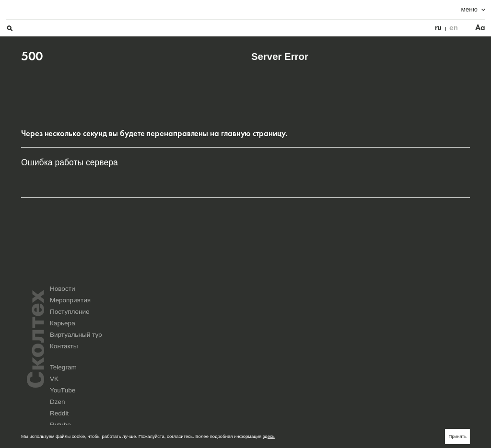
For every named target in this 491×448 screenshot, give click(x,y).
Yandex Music (378, 366)
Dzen (425, 360)
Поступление (417, 323)
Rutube (315, 366)
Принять (458, 436)
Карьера (264, 336)
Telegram (261, 360)
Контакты (411, 336)
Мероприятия (345, 323)
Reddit (258, 366)
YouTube (373, 360)
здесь (269, 436)
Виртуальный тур (350, 336)
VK (310, 360)
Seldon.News (433, 366)
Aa (465, 10)
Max (256, 372)
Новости (264, 323)
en (438, 10)
